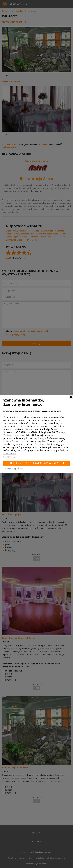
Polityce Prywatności (14, 441)
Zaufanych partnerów (14, 435)
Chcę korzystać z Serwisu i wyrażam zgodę (37, 463)
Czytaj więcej (9, 456)
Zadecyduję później (13, 468)
